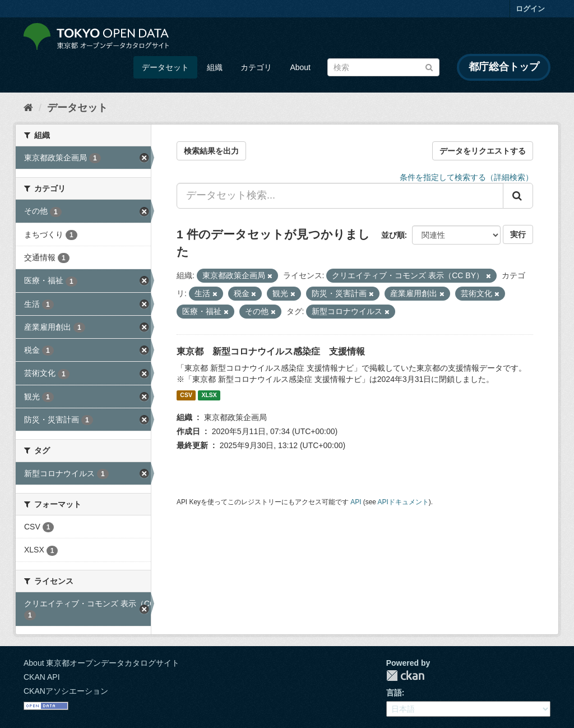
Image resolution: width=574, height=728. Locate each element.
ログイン (530, 9)
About (300, 67)
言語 (394, 693)
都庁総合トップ (504, 67)
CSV (186, 395)
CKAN (405, 676)
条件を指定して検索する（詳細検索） (466, 177)
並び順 (393, 235)
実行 (518, 234)
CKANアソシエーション (66, 691)
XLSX (209, 395)
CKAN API (42, 677)
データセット (165, 67)
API (356, 502)
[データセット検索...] (340, 196)
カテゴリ (256, 67)
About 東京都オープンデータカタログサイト (101, 663)
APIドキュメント (403, 502)
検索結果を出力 (211, 151)
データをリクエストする (483, 151)
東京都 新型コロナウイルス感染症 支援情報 (271, 351)
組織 (215, 67)
